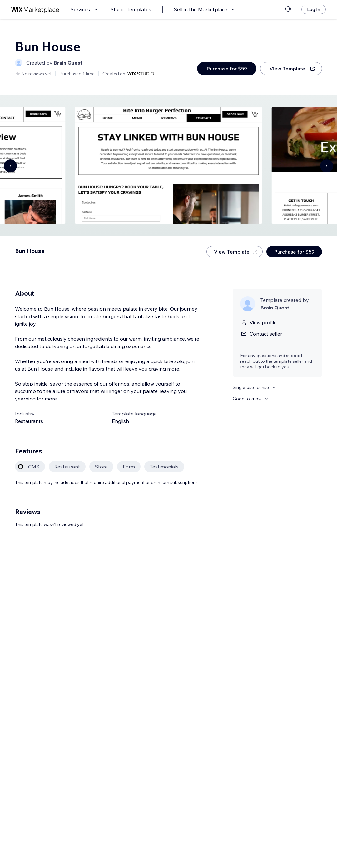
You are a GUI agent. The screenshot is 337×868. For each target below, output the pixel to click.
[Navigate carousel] (10, 166)
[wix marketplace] (35, 10)
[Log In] (314, 9)
